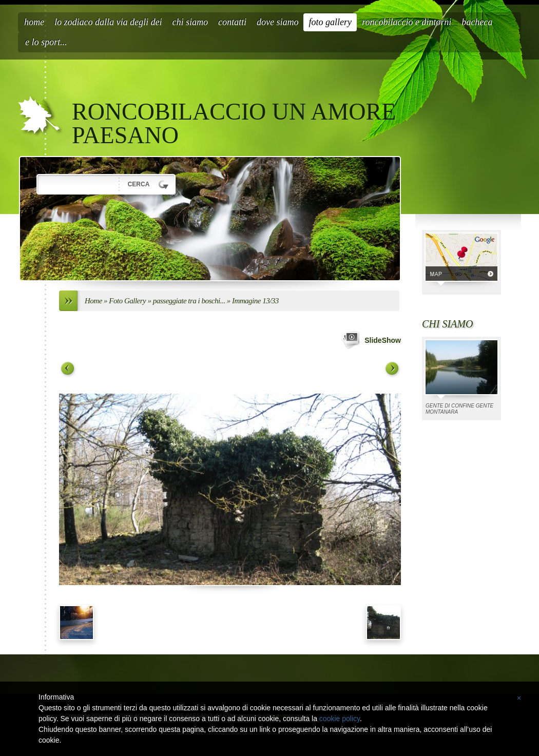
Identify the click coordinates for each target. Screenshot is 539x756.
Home (34, 22)
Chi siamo (190, 22)
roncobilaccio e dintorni (407, 22)
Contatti (232, 22)
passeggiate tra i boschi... (189, 301)
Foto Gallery (330, 22)
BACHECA (477, 22)
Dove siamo (277, 22)
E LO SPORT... (46, 42)
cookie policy (340, 719)
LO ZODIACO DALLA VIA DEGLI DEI (108, 22)
